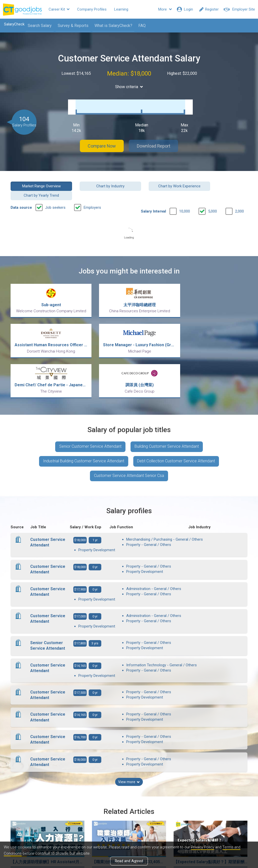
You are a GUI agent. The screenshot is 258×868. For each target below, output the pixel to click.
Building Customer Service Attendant (167, 392)
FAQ (142, 26)
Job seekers (55, 193)
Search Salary (39, 26)
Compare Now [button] (101, 141)
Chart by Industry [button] (99, 181)
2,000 (239, 197)
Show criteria (129, 87)
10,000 (185, 197)
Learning (121, 9)
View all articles (129, 814)
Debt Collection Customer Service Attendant (176, 407)
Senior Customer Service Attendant (90, 392)
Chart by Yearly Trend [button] (221, 181)
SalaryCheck (14, 24)
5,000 (213, 197)
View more (129, 718)
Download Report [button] (154, 141)
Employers (92, 193)
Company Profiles (92, 9)
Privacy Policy (203, 848)
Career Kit (59, 9)
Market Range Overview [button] (37, 181)
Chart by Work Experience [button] (159, 181)
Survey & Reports (73, 26)
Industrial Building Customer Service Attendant (84, 407)
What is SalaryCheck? (113, 26)
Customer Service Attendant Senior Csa (129, 421)
